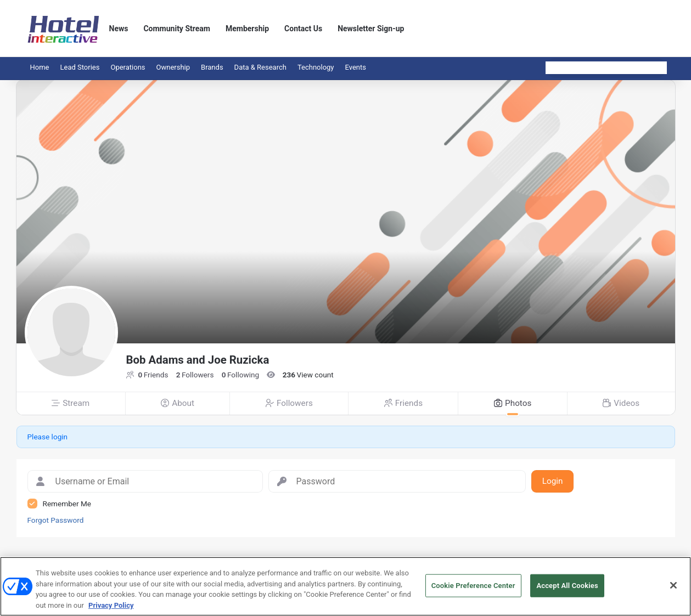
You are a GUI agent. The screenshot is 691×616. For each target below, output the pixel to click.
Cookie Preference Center (473, 589)
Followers (289, 403)
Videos (621, 403)
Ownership (173, 67)
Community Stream (177, 29)
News (119, 29)
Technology (316, 67)
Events (356, 67)
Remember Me (67, 504)
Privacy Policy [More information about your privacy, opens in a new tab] (111, 609)
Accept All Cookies (567, 589)
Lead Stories (80, 67)
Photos (513, 403)
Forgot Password (56, 520)
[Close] (673, 589)
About (178, 403)
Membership (247, 29)
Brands (212, 67)
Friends (404, 403)
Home (40, 67)
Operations (128, 67)
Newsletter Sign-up (371, 29)
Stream (71, 403)
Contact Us (303, 29)
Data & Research (260, 67)
